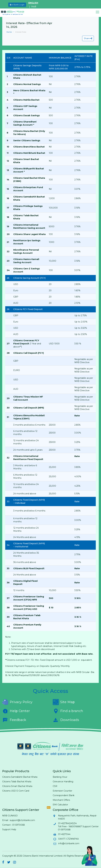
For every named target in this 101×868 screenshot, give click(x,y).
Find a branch (68, 711)
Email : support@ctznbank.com (19, 820)
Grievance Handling (63, 782)
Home (9, 32)
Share (88, 38)
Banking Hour (60, 777)
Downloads (66, 720)
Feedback (14, 720)
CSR (55, 786)
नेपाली (34, 7)
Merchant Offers (61, 800)
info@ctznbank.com (69, 843)
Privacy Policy (17, 702)
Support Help (9, 829)
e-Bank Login (17, 5)
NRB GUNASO (10, 816)
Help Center (16, 711)
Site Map (64, 702)
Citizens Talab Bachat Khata (17, 782)
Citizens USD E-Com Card (16, 791)
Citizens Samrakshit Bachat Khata (20, 777)
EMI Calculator (60, 805)
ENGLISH (33, 3)
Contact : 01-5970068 (14, 825)
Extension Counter (62, 791)
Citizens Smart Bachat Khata (17, 786)
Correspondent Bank (64, 795)
